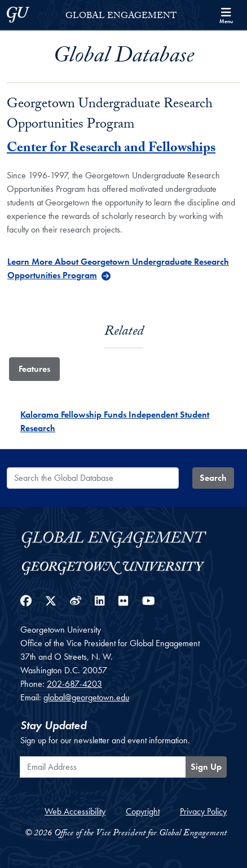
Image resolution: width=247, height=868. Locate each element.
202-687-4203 (74, 684)
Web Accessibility (75, 811)
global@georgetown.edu (86, 697)
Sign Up (206, 767)
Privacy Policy (203, 811)
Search (213, 478)
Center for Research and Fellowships (111, 149)
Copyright (143, 811)
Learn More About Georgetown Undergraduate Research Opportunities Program (118, 268)
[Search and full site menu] (226, 15)
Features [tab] (34, 369)
